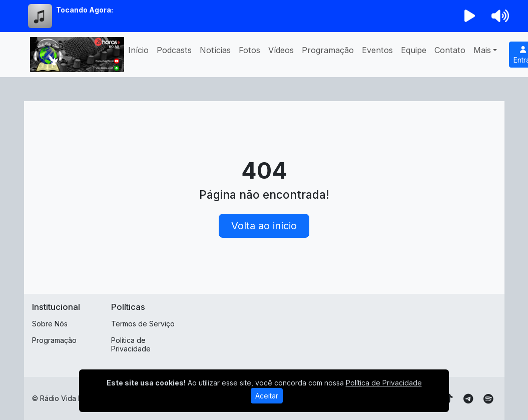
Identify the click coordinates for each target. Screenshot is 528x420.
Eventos (377, 50)
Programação (328, 50)
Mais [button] (482, 50)
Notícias (215, 50)
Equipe (414, 50)
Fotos (249, 50)
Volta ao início (264, 226)
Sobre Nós (50, 324)
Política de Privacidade (131, 344)
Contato (450, 50)
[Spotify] (488, 399)
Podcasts (174, 50)
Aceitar (267, 396)
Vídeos (281, 50)
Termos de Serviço (143, 324)
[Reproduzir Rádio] (469, 16)
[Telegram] (468, 399)
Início (138, 50)
